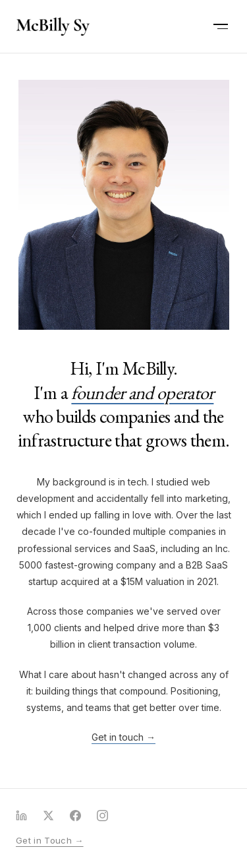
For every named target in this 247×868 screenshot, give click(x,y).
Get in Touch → (50, 840)
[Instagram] (102, 816)
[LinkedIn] (21, 816)
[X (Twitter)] (48, 816)
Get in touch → (123, 737)
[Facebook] (75, 816)
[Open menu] (221, 26)
